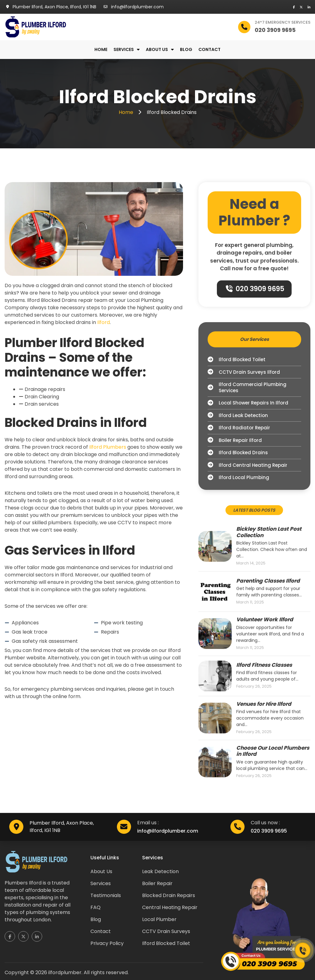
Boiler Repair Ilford (235, 440)
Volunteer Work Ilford (265, 619)
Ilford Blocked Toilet (237, 360)
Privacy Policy (107, 943)
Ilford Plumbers (108, 447)
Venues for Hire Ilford (264, 704)
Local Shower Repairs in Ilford (248, 403)
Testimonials (106, 895)
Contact (209, 50)
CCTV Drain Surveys (166, 931)
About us (157, 50)
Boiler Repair (157, 883)
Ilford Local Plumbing (238, 478)
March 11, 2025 (250, 602)
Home (101, 50)
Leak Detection (160, 871)
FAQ (96, 907)
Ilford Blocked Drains (238, 453)
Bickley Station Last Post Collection (269, 532)
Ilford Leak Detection (238, 416)
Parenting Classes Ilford (268, 581)
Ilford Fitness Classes (264, 665)
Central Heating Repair (170, 907)
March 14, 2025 (251, 563)
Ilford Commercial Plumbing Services (247, 387)
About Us (101, 871)
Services (124, 50)
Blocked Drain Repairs (169, 895)
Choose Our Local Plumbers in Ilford (273, 751)
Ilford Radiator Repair (239, 428)
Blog (186, 50)
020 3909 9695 (255, 289)
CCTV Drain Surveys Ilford (244, 372)
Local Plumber (159, 919)
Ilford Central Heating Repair (247, 465)
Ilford (104, 322)
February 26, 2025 (254, 686)
